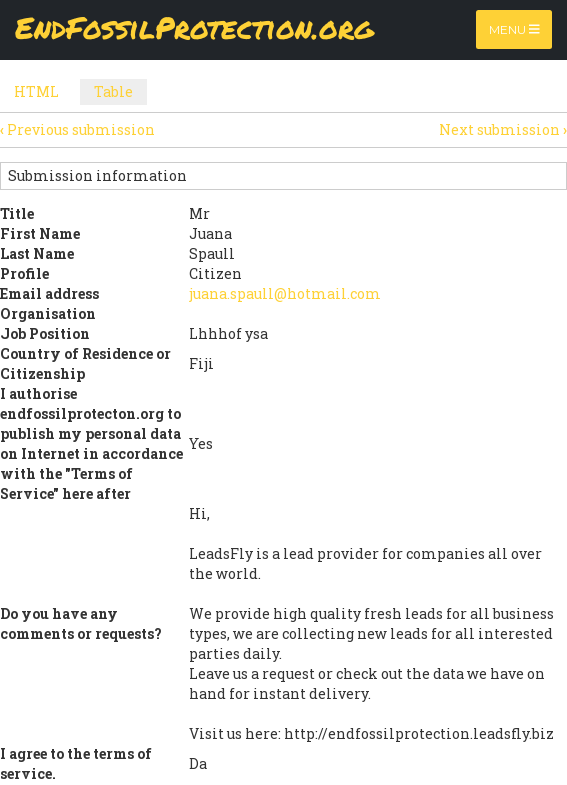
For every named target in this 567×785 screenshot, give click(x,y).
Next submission (503, 129)
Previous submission (77, 129)
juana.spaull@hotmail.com (285, 293)
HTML (36, 91)
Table (120, 93)
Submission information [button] (97, 175)
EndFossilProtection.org (194, 29)
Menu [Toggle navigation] (514, 29)
